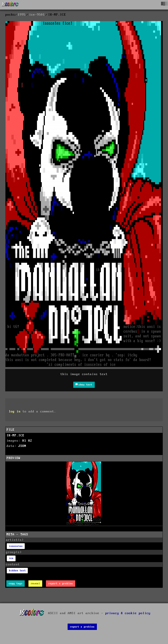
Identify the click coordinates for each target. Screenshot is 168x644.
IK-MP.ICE (15, 435)
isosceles (16, 546)
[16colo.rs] (10, 5)
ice (11, 558)
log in (15, 412)
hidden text (17, 571)
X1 (24, 441)
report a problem (61, 584)
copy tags (16, 584)
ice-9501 (37, 15)
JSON (22, 446)
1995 (22, 15)
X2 (30, 441)
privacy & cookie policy (128, 613)
